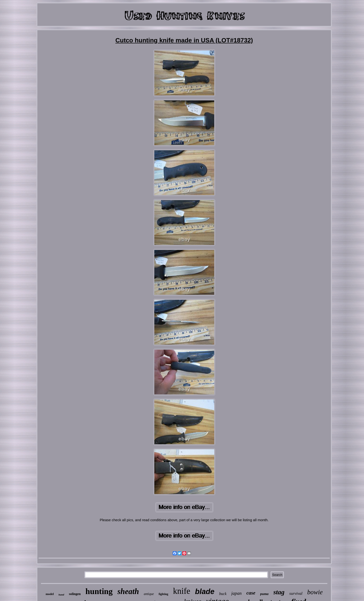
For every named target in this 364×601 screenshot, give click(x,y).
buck (223, 594)
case (251, 593)
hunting (99, 591)
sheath (128, 591)
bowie (315, 592)
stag (279, 592)
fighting (163, 594)
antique (149, 594)
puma (264, 594)
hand (61, 595)
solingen (75, 594)
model (50, 594)
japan (236, 593)
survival (296, 593)
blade (205, 592)
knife (182, 591)
